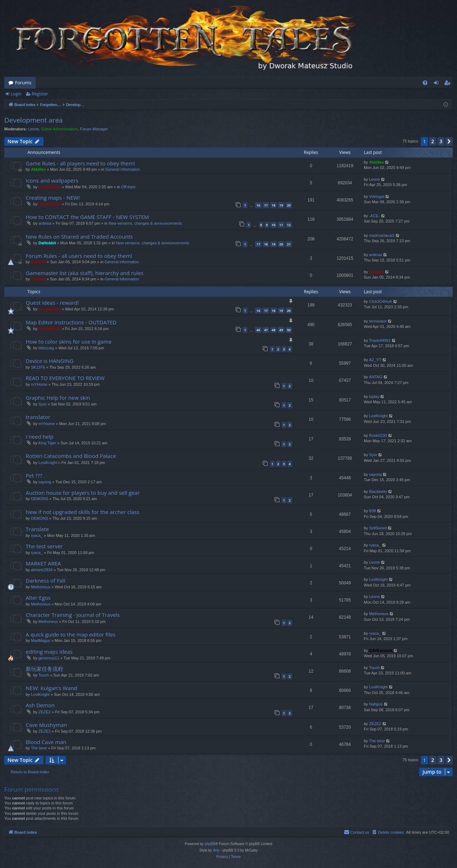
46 (258, 330)
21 (289, 244)
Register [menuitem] (449, 84)
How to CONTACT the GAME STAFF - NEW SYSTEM (87, 217)
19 (281, 205)
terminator (378, 321)
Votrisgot (377, 196)
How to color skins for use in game (69, 341)
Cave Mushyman (46, 725)
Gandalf (38, 262)
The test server (44, 546)
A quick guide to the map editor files (71, 634)
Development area (34, 120)
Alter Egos (38, 598)
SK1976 (38, 367)
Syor (43, 404)
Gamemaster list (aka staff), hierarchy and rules (85, 273)
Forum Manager (94, 129)
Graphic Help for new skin (58, 398)
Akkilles (39, 169)
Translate (37, 529)
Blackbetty (378, 492)
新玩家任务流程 (44, 669)
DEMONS (40, 499)
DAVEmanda (381, 650)
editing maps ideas (49, 652)
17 (266, 205)
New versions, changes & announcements (145, 223)
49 (281, 330)
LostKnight (378, 416)
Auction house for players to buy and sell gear (83, 493)
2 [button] (433, 141)
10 (273, 225)
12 (289, 225)
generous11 (49, 658)
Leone (34, 129)
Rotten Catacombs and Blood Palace (71, 456)
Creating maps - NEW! (53, 198)
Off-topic (128, 187)
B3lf (373, 511)
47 (266, 330)
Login (16, 94)
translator (38, 417)
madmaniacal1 (382, 235)
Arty (216, 850)
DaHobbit (47, 243)
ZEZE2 (45, 712)
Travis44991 (380, 340)
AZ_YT (375, 360)
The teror (39, 748)
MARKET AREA (43, 563)
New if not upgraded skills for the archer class (82, 512)
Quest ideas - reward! (52, 303)
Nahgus (376, 704)
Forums (23, 83)
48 (273, 330)
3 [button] (441, 141)
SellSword (378, 528)
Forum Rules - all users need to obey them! (79, 256)
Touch (44, 675)
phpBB (210, 844)
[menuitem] (425, 83)
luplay (374, 396)
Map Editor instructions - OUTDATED (71, 322)
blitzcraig (46, 348)
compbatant (50, 187)
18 (273, 205)
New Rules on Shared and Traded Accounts (79, 236)
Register (40, 94)
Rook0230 (378, 435)
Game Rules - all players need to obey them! (80, 163)
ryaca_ (37, 535)
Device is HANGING (50, 361)
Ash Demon (40, 705)
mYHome (39, 384)
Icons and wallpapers (52, 180)
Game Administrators (59, 129)
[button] (449, 141)
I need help (40, 437)
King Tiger (47, 443)
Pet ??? (34, 475)
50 (289, 330)
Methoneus (41, 587)
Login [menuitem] (438, 84)
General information (123, 169)
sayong (45, 482)
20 (289, 205)
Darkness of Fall (46, 580)
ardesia (45, 223)
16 (258, 205)
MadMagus (41, 640)
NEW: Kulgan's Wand (51, 688)
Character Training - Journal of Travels (73, 615)
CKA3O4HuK (381, 301)
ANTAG (376, 377)
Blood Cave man (46, 742)
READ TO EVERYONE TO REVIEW (65, 378)
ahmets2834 (42, 570)
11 (281, 225)
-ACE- (375, 216)
